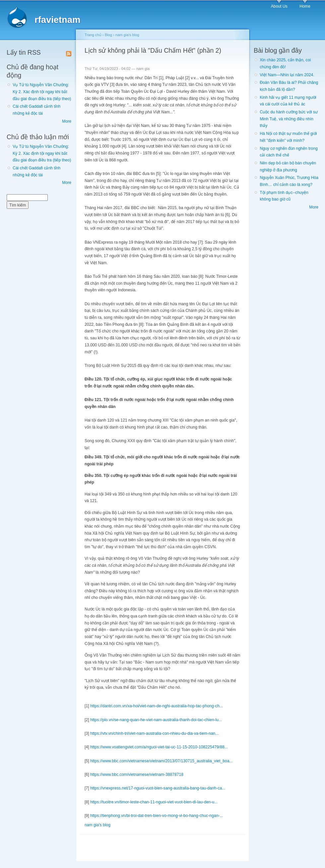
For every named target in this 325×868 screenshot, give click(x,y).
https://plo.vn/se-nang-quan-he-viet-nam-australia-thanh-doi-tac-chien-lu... (156, 720)
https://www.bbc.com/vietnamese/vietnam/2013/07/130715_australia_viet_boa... (162, 761)
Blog (108, 35)
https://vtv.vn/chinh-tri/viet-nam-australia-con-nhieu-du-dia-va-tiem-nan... (155, 733)
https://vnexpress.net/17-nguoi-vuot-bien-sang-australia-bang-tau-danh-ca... (158, 788)
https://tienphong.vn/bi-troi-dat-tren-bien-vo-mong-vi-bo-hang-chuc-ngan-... (157, 816)
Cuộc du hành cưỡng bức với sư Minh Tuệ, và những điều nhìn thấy (289, 119)
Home (305, 6)
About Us (279, 6)
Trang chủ (93, 35)
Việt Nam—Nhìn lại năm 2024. (287, 75)
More (67, 121)
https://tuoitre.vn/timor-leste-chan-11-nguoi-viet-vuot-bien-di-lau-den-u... (154, 802)
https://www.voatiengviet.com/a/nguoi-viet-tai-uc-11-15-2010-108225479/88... (159, 747)
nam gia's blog (127, 35)
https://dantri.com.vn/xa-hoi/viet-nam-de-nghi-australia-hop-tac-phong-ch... (157, 706)
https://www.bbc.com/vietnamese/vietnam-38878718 (137, 775)
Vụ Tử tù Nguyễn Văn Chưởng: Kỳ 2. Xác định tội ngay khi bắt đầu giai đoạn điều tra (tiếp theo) (42, 92)
